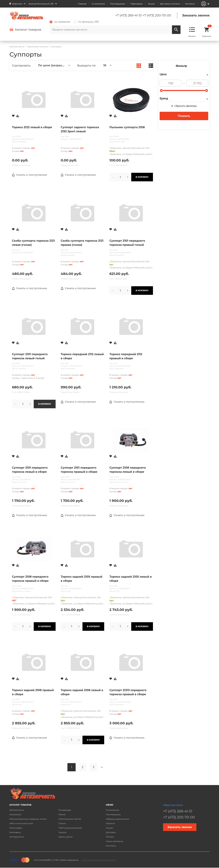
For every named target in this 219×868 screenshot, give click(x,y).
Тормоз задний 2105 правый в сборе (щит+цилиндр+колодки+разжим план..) (83, 579)
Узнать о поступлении (30, 175)
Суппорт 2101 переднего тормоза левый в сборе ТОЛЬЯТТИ (30, 470)
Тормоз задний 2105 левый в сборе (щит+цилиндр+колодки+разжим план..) (131, 579)
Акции (151, 4)
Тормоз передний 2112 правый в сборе (126, 356)
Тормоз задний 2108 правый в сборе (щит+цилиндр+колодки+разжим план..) (34, 692)
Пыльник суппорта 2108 (127, 127)
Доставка (111, 832)
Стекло (62, 823)
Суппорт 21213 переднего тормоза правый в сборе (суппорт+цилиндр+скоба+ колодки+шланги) (129, 692)
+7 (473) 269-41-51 (128, 15)
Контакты (190, 4)
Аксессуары (16, 828)
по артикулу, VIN (86, 22)
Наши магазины (115, 841)
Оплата (110, 837)
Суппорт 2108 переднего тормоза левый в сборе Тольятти (128, 470)
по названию (60, 22)
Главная (82, 4)
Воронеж (17, 4)
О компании (98, 4)
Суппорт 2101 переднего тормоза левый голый (30, 356)
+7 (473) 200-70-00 (157, 15)
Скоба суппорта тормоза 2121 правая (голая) (82, 243)
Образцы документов (117, 819)
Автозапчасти (17, 810)
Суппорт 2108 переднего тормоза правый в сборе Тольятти (30, 579)
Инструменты (17, 837)
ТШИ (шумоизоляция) (70, 828)
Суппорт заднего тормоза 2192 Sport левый (80, 129)
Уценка (62, 832)
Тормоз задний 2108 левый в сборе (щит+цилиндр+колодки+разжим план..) (83, 692)
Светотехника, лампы (70, 819)
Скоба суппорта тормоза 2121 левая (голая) (33, 243)
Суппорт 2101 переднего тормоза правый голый (127, 243)
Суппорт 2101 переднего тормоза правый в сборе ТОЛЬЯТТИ (79, 470)
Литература (65, 810)
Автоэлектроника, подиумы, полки (28, 819)
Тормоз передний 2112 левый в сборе (82, 356)
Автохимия (15, 814)
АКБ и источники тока (21, 823)
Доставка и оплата (170, 4)
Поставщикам (118, 4)
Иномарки (15, 832)
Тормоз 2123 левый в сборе (32, 127)
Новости (110, 823)
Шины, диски (66, 837)
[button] (54, 65)
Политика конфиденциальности (99, 860)
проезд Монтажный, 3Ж (41, 4)
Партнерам (136, 4)
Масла (62, 814)
